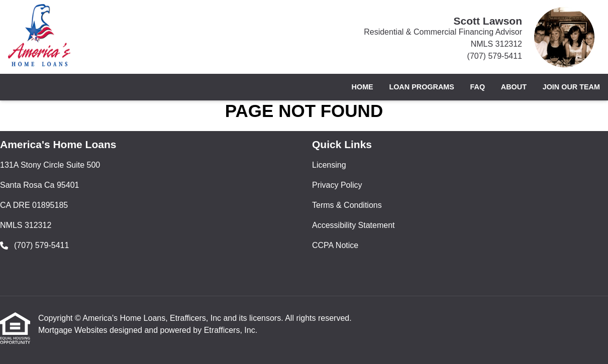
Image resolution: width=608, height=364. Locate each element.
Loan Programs (422, 87)
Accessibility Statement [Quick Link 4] (353, 225)
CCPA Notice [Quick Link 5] (335, 245)
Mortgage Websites (74, 330)
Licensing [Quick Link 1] (329, 165)
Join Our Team (571, 87)
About (514, 87)
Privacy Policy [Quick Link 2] (337, 185)
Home (363, 87)
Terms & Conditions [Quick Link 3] (347, 205)
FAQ (478, 87)
